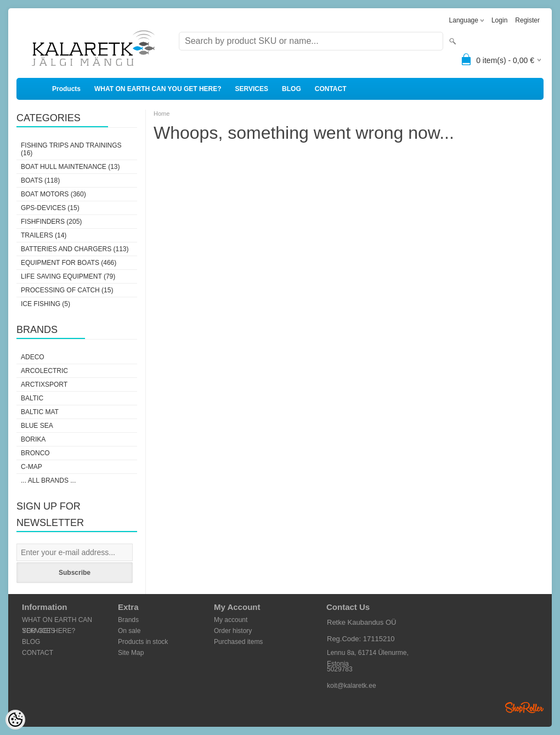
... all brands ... (48, 480)
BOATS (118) (40, 180)
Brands (128, 620)
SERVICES (252, 89)
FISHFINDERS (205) (51, 222)
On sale (129, 631)
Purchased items (238, 642)
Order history (233, 631)
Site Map (131, 653)
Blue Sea (37, 426)
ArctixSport (44, 385)
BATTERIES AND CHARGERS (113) (75, 249)
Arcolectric (44, 371)
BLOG (292, 89)
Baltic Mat (40, 412)
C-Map (32, 467)
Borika (33, 439)
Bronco (35, 453)
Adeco (33, 357)
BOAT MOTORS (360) (53, 194)
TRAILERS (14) (44, 235)
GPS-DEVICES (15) (50, 208)
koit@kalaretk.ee (352, 686)
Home (162, 114)
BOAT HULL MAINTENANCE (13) (70, 167)
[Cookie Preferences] (15, 720)
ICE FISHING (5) (46, 304)
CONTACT (331, 89)
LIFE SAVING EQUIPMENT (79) (68, 276)
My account (231, 620)
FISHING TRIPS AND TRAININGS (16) (71, 149)
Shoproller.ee (524, 708)
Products (66, 89)
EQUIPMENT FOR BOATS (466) (69, 263)
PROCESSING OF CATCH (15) (67, 290)
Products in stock (143, 642)
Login (499, 20)
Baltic (32, 398)
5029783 (340, 669)
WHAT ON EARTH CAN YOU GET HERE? (158, 89)
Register (527, 20)
